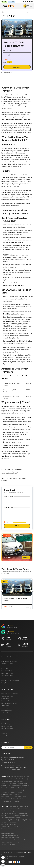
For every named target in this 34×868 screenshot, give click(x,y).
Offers (13, 777)
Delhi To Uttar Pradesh (20, 788)
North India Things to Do (8, 673)
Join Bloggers (22, 856)
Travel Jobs (17, 794)
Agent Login (5, 783)
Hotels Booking (6, 724)
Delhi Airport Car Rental (8, 799)
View (29, 608)
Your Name (10, 496)
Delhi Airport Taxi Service (9, 824)
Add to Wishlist (6, 73)
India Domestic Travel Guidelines (19, 806)
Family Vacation (6, 683)
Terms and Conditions (20, 522)
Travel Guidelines (6, 801)
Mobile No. (10, 508)
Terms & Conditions (12, 856)
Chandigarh (20, 799)
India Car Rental (18, 781)
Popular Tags (19, 790)
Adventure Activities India (9, 666)
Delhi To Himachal (7, 788)
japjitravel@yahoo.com (14, 765)
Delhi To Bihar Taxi (7, 797)
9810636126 (11, 760)
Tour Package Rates (7, 696)
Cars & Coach (5, 779)
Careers (24, 779)
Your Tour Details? (13, 513)
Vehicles (14, 786)
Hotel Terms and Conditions (9, 831)
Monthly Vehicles (16, 792)
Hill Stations (5, 668)
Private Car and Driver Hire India (11, 840)
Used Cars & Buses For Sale (20, 815)
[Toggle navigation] (31, 6)
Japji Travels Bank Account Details (11, 818)
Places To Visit (6, 731)
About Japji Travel (24, 820)
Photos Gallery (17, 801)
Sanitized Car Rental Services (10, 835)
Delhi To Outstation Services (9, 703)
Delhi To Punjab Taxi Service (10, 694)
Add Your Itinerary (7, 713)
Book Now (17, 67)
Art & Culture (5, 678)
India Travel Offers (9, 12)
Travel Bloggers (21, 777)
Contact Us (5, 736)
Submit (17, 526)
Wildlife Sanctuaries (7, 676)
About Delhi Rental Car (8, 833)
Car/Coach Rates (23, 783)
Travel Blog (5, 708)
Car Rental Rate (6, 815)
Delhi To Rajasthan (24, 786)
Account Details (16, 779)
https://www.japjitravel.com (16, 757)
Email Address (11, 502)
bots (17, 433)
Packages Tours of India (8, 829)
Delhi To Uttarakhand (7, 790)
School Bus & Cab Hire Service (10, 842)
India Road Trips (6, 701)
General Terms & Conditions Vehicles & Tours (14, 813)
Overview (4, 80)
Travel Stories (5, 792)
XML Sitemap (5, 858)
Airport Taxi (13, 783)
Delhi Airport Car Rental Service (10, 838)
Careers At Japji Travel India (10, 820)
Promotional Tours (7, 794)
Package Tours (6, 786)
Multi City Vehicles (7, 710)
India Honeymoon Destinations (10, 680)
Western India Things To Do (9, 664)
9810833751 (11, 762)
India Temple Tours (7, 671)
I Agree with (16, 522)
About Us (4, 733)
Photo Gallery (5, 698)
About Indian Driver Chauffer (10, 826)
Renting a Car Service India (9, 661)
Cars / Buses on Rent (7, 729)
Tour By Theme (6, 706)
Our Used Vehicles (7, 781)
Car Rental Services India (9, 822)
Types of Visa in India (8, 844)
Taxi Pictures (25, 840)
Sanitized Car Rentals (20, 797)
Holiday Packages (7, 726)
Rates (29, 777)
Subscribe (28, 747)
